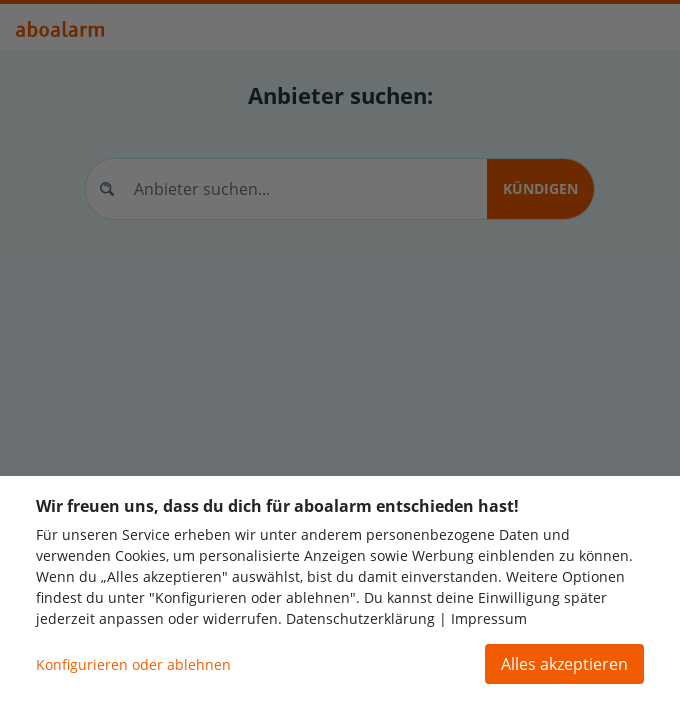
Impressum (489, 618)
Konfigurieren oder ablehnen (133, 664)
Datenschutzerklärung (360, 618)
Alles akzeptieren (564, 664)
